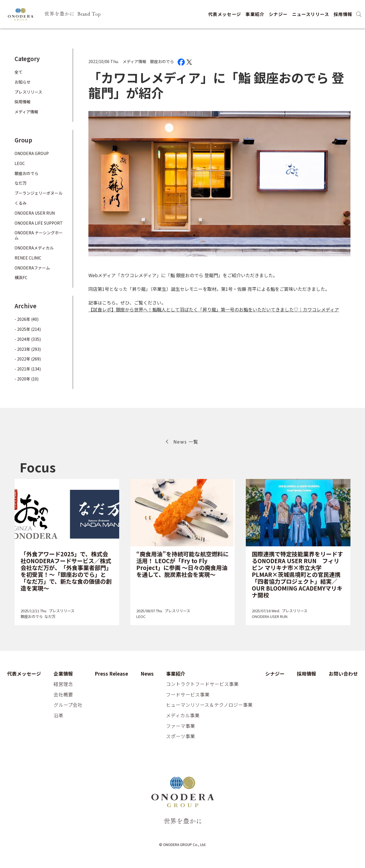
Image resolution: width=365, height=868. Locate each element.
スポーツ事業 (181, 736)
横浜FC (21, 277)
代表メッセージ (225, 14)
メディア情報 (134, 61)
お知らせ (23, 82)
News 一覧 (186, 442)
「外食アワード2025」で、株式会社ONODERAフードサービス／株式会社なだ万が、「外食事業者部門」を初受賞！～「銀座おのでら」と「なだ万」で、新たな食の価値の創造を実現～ (66, 571)
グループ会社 (68, 705)
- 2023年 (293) (28, 349)
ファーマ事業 (181, 726)
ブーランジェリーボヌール (38, 193)
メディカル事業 (183, 716)
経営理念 (63, 684)
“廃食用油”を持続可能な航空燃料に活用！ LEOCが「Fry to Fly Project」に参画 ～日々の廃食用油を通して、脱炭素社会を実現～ (182, 564)
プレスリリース (28, 92)
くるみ (21, 203)
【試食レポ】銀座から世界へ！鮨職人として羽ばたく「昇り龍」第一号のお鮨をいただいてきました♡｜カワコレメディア (214, 309)
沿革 (58, 716)
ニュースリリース (311, 14)
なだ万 (21, 183)
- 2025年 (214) (28, 329)
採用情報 (343, 14)
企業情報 (63, 674)
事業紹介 (255, 14)
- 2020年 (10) (27, 379)
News (147, 674)
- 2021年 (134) (28, 369)
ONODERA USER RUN (35, 213)
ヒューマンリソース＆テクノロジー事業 (209, 705)
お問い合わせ (343, 674)
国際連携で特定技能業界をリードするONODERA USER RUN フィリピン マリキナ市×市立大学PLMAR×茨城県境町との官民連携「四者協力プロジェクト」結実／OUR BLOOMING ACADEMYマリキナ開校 (297, 574)
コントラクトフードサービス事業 (202, 684)
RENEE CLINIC (28, 258)
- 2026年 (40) (27, 319)
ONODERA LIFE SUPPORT (39, 223)
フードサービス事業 (188, 695)
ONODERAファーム (32, 268)
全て (19, 72)
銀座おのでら (162, 61)
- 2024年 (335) (28, 339)
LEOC (20, 163)
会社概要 (63, 695)
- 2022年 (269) (28, 359)
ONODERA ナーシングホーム (39, 235)
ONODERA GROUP (32, 153)
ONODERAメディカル (34, 248)
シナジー (278, 14)
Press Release (111, 674)
